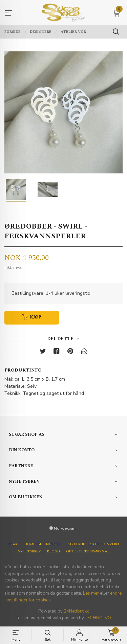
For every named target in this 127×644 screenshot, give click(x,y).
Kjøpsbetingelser (44, 544)
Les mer (91, 593)
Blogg (54, 552)
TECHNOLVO (98, 618)
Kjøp (32, 317)
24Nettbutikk (76, 611)
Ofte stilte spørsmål (88, 552)
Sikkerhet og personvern (93, 544)
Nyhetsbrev (29, 552)
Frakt (14, 544)
